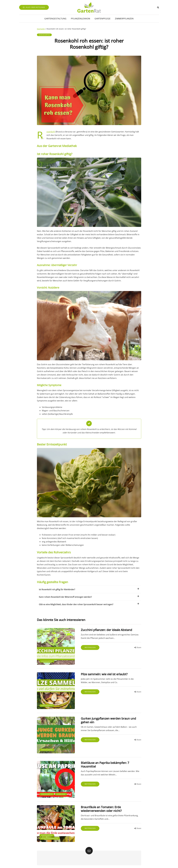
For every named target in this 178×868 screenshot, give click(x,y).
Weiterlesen (89, 647)
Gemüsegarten (44, 35)
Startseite (41, 29)
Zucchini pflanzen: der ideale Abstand (105, 630)
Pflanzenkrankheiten (50, 836)
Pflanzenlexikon (81, 19)
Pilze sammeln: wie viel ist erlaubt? (103, 674)
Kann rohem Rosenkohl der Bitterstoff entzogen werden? (89, 597)
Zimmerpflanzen (124, 19)
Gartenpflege (103, 19)
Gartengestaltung (55, 19)
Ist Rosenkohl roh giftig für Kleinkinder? (89, 589)
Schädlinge (61, 792)
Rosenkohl (51, 132)
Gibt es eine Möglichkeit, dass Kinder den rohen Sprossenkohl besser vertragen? (89, 604)
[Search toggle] (158, 7)
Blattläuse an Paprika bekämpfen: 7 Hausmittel (104, 763)
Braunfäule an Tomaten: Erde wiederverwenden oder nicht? (100, 807)
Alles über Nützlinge (34, 7)
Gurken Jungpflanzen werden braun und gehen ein (107, 719)
